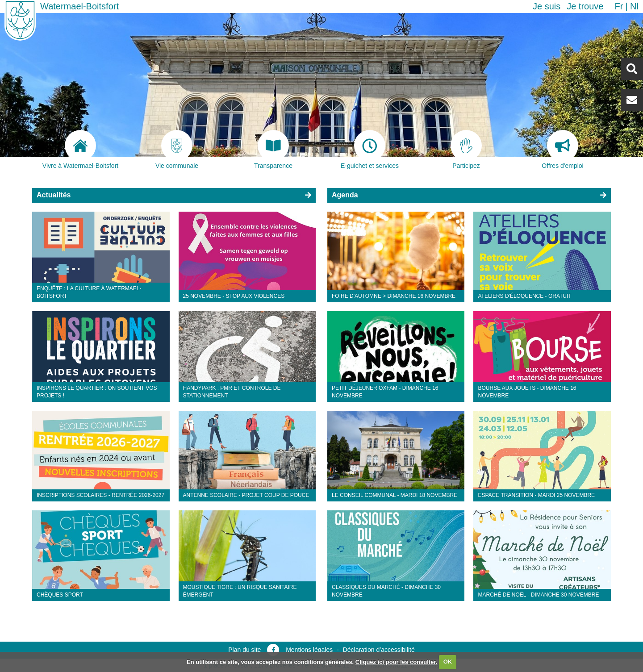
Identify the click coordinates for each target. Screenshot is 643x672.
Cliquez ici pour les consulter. (397, 662)
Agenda (345, 195)
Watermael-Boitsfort (79, 6)
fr (619, 6)
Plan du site (244, 650)
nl (634, 6)
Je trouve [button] (585, 6)
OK (448, 662)
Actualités (54, 195)
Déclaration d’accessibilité (379, 650)
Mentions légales (309, 650)
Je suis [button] (547, 6)
